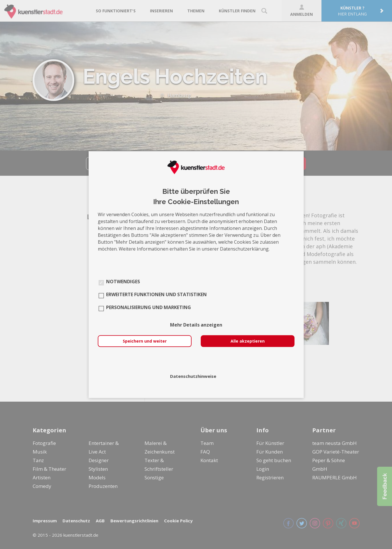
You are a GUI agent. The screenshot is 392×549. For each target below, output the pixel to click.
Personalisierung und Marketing (149, 307)
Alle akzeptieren (248, 341)
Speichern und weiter (145, 341)
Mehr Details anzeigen (196, 325)
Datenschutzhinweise (193, 376)
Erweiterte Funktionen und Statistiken (156, 294)
